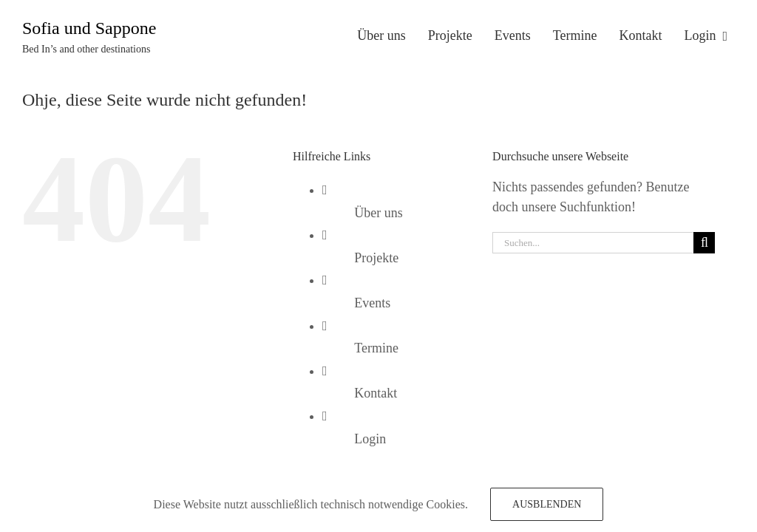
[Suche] (704, 243)
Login (370, 439)
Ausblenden (547, 504)
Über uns (378, 213)
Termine (376, 348)
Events (372, 303)
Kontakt (376, 393)
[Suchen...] (593, 243)
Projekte (376, 258)
